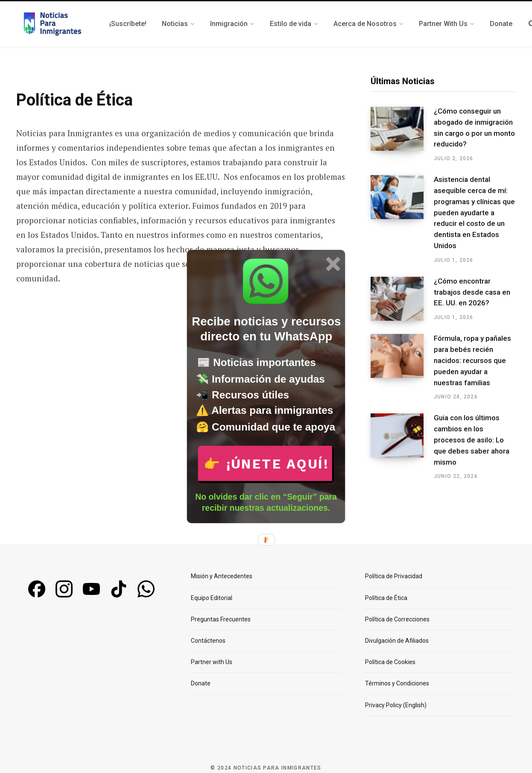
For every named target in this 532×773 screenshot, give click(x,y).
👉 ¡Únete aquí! (266, 464)
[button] (266, 330)
